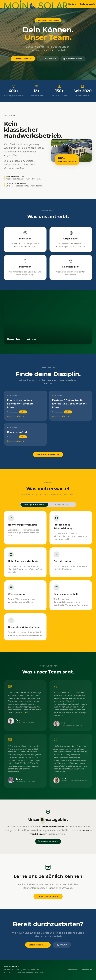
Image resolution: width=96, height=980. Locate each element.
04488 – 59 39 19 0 (48, 842)
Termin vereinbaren (48, 897)
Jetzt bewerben (38, 945)
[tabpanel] (48, 576)
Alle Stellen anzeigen (48, 454)
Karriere (72, 4)
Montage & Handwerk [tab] (34, 505)
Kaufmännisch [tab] (62, 505)
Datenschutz (86, 970)
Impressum (73, 970)
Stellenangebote (87, 4)
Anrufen (62, 945)
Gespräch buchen (73, 59)
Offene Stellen (23, 59)
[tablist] (48, 505)
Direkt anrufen (48, 59)
